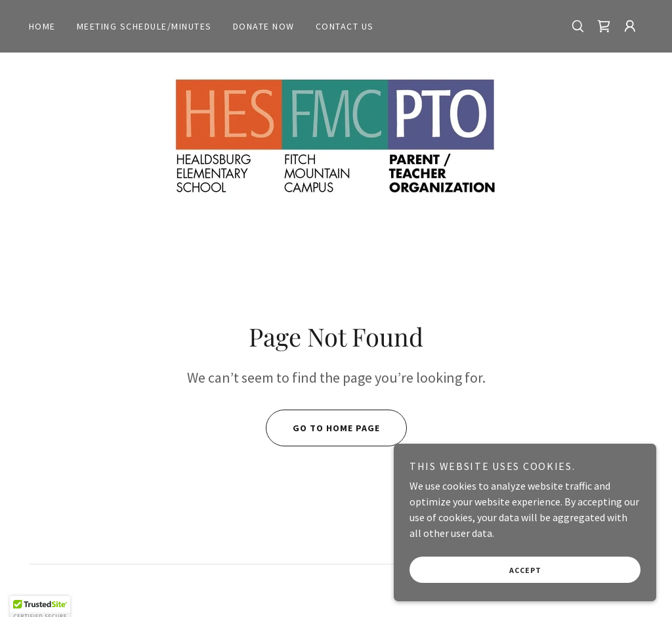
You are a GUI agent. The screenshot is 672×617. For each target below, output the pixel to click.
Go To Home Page (323, 428)
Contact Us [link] (345, 26)
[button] (630, 26)
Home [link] (42, 26)
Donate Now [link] (264, 26)
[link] (604, 26)
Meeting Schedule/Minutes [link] (144, 26)
